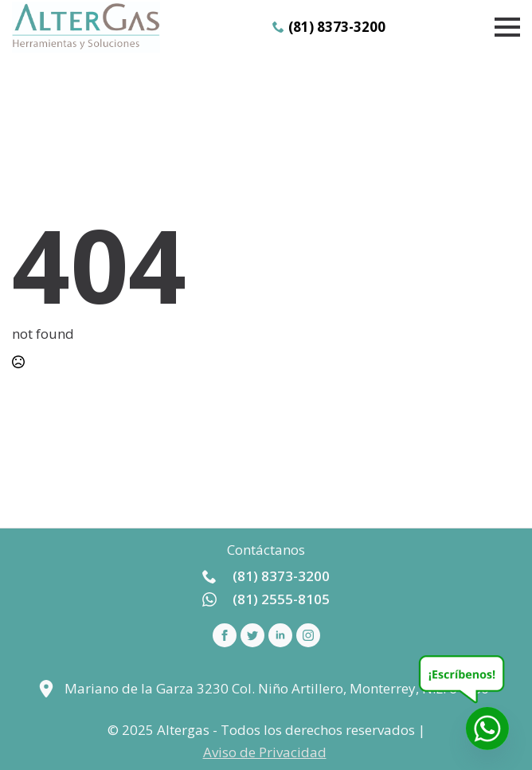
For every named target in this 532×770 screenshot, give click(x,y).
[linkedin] (280, 635)
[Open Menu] (507, 27)
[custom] (252, 635)
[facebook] (225, 635)
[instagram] (308, 635)
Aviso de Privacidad (265, 752)
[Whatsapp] (487, 729)
